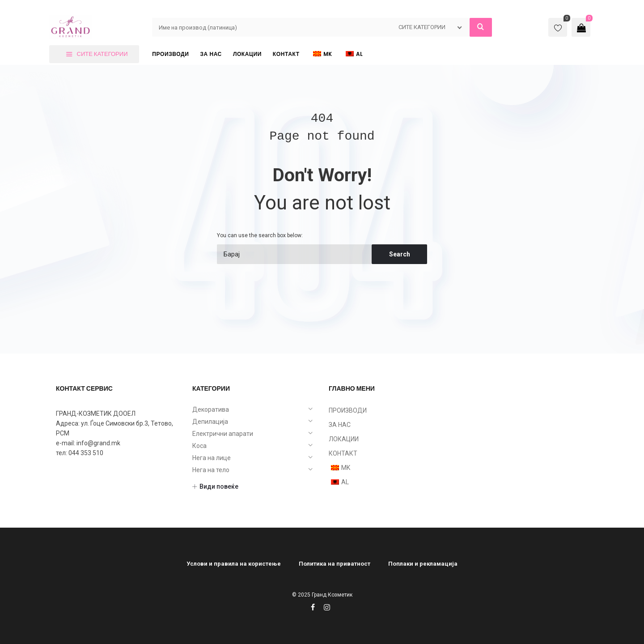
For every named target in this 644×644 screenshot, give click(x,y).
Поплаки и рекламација (423, 564)
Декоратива (211, 409)
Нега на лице (212, 458)
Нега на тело (211, 470)
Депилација (210, 422)
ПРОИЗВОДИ (348, 410)
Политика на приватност (335, 564)
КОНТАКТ (343, 453)
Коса (199, 446)
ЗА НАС (340, 425)
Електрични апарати (223, 434)
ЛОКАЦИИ (344, 439)
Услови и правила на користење (234, 564)
